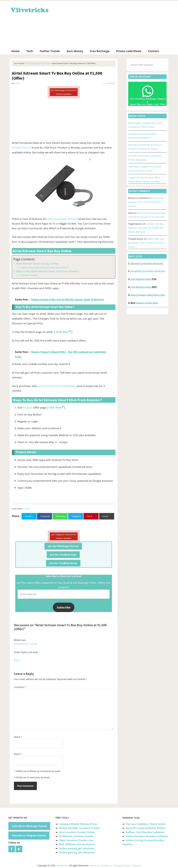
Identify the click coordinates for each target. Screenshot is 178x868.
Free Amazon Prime (141, 279)
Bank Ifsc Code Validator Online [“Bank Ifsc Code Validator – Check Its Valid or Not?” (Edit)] (145, 828)
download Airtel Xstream (62, 219)
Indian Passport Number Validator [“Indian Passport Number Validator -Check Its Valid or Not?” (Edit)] (147, 836)
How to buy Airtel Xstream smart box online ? (45, 267)
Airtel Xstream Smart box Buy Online (37, 264)
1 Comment (110, 83)
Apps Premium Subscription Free (148, 295)
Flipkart (28, 408)
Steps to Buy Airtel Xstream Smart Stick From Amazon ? (48, 271)
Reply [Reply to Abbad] (17, 660)
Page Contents (24, 259)
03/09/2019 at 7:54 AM (26, 644)
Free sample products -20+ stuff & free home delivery (146, 202)
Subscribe (64, 607)
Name (18, 737)
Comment (20, 687)
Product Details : (30, 275)
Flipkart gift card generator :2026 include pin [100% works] (146, 243)
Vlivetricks (29, 9)
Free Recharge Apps (141, 287)
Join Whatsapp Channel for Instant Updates (64, 92)
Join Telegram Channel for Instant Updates (64, 536)
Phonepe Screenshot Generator (147, 263)
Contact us (107, 865)
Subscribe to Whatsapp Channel (29, 826)
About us (95, 865)
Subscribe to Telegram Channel (29, 835)
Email (18, 754)
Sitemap (136, 865)
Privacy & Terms (122, 865)
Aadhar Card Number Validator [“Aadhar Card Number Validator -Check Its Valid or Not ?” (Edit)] (145, 832)
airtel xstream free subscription (57, 386)
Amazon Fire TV (21, 148)
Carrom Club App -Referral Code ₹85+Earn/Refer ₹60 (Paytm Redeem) (147, 228)
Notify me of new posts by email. (33, 777)
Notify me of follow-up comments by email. (39, 771)
